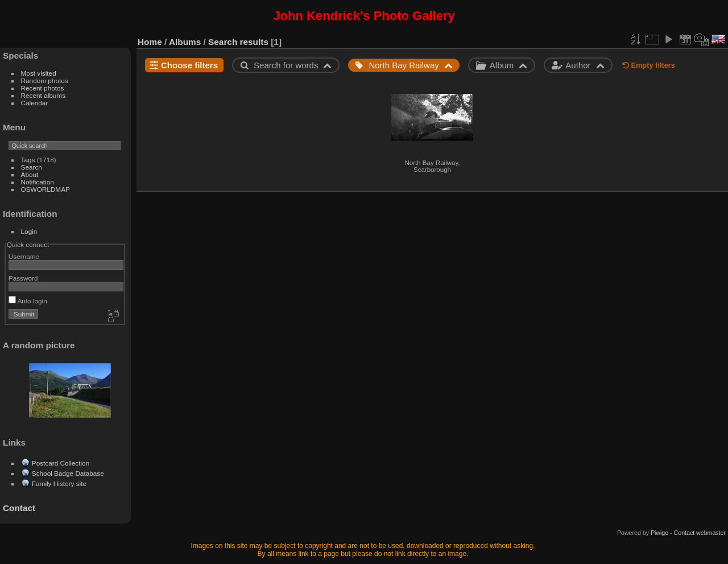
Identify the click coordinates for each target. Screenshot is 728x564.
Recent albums (43, 95)
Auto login (28, 301)
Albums (185, 42)
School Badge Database (68, 473)
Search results (238, 42)
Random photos (45, 81)
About (30, 174)
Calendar (35, 103)
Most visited (39, 73)
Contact (19, 508)
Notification (38, 182)
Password (23, 278)
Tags (28, 160)
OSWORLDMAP (45, 189)
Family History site (59, 483)
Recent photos (43, 88)
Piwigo (659, 533)
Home (150, 42)
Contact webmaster (700, 533)
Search (32, 167)
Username (24, 256)
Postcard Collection (61, 463)
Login (29, 231)
